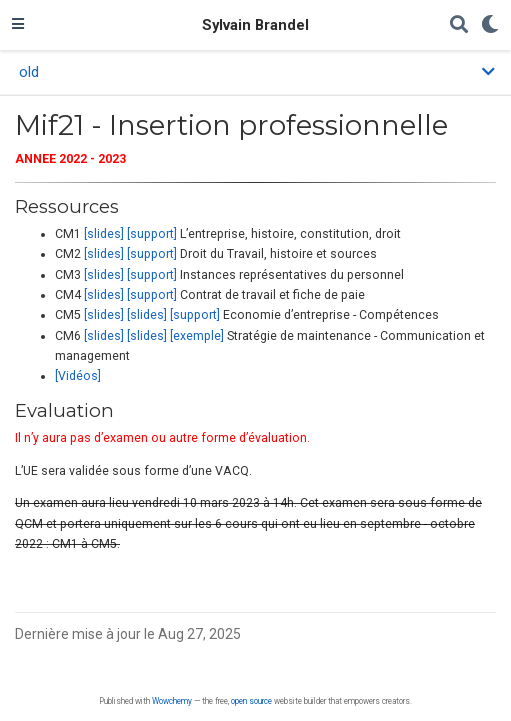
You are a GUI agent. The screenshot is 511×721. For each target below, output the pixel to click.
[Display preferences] (490, 25)
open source (251, 701)
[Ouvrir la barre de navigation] (18, 25)
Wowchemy (172, 701)
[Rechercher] (459, 25)
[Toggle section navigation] (255, 72)
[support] (152, 234)
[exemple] (197, 336)
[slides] (104, 234)
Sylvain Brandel (255, 25)
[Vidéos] (78, 376)
